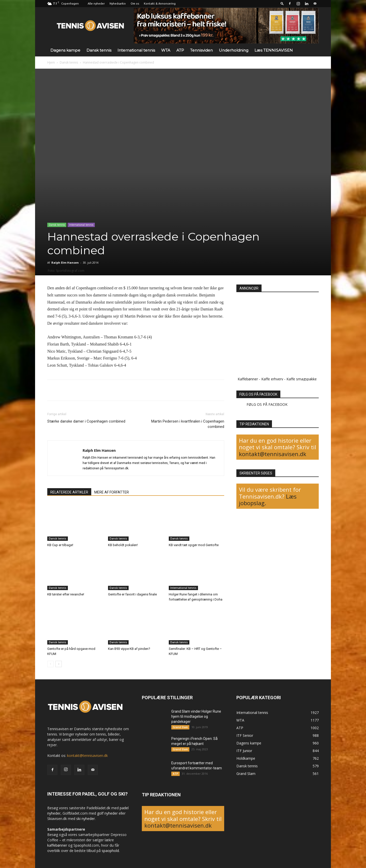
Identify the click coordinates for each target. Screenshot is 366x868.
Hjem (51, 62)
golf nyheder (107, 813)
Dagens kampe (65, 50)
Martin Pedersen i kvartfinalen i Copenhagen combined (188, 424)
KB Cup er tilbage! (60, 545)
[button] (282, 3)
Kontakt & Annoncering (160, 4)
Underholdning (234, 50)
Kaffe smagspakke (302, 379)
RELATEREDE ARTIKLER (69, 492)
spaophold (110, 851)
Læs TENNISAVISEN (274, 50)
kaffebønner (57, 845)
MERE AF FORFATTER (112, 492)
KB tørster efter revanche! (66, 594)
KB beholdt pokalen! (123, 545)
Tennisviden (201, 50)
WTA (166, 50)
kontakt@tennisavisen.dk (273, 454)
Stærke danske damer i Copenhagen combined (86, 421)
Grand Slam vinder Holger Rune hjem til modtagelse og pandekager (196, 716)
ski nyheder (86, 819)
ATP (180, 50)
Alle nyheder (96, 4)
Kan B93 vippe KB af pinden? (129, 649)
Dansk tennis (99, 50)
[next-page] (59, 664)
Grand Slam (180, 727)
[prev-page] (50, 664)
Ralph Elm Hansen (65, 263)
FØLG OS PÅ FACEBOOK (258, 394)
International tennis (136, 50)
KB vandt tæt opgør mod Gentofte (194, 545)
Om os (135, 4)
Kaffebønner (248, 379)
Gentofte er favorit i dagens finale (132, 594)
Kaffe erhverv (272, 379)
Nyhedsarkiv (118, 4)
